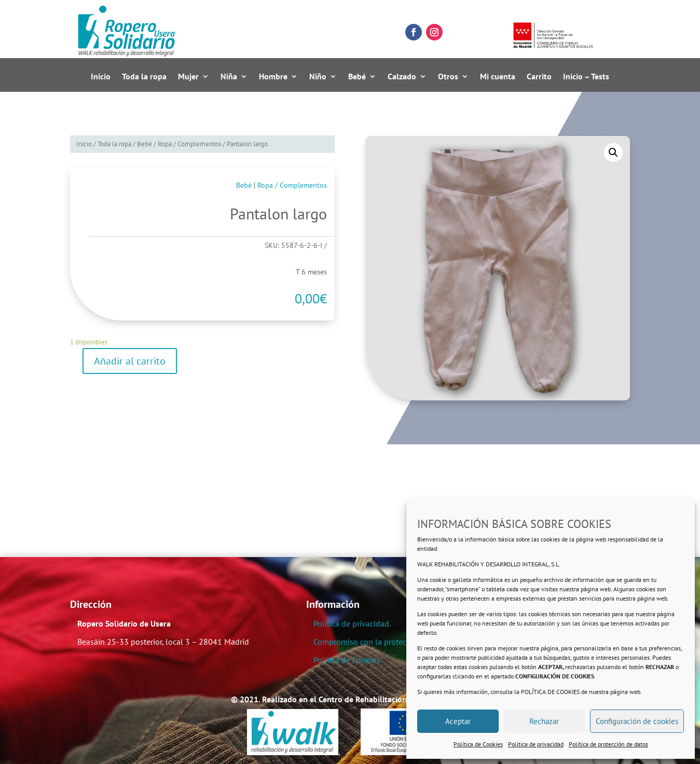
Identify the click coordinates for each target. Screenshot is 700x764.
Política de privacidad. (352, 623)
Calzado (402, 77)
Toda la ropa (144, 77)
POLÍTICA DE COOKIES (550, 692)
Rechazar (544, 721)
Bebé (357, 77)
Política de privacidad (536, 744)
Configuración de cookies (637, 721)
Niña (229, 77)
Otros (448, 77)
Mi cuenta (498, 77)
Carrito (539, 77)
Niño (318, 77)
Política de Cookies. (347, 660)
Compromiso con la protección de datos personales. (405, 642)
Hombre (273, 77)
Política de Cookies (478, 744)
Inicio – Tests (586, 77)
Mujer (188, 77)
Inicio (101, 77)
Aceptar (458, 721)
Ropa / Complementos (189, 144)
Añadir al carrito (130, 361)
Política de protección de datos (608, 744)
